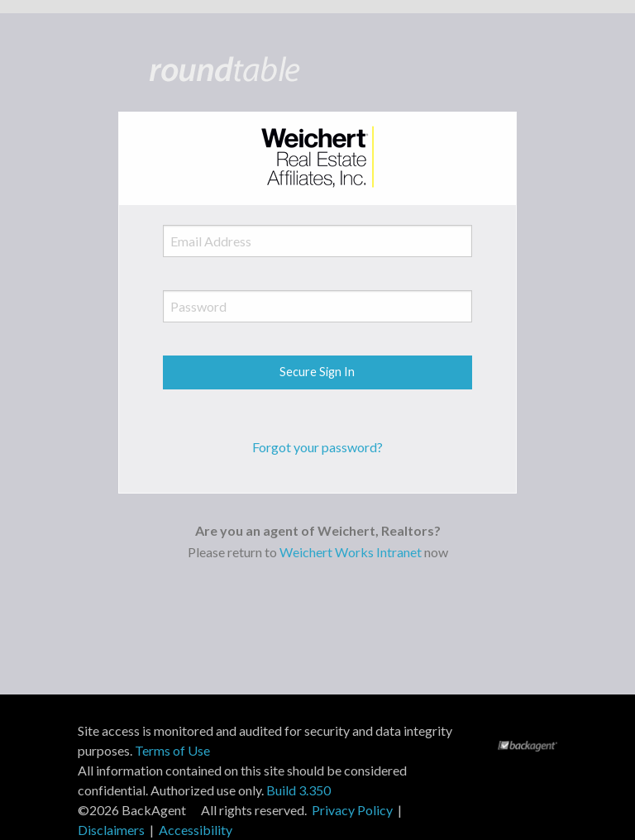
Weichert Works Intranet (351, 552)
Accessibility (196, 830)
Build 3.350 (298, 790)
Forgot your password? (317, 447)
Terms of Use (172, 750)
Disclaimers (111, 830)
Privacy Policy (352, 810)
